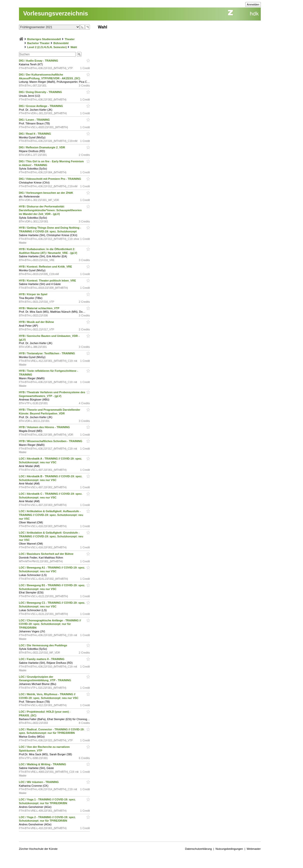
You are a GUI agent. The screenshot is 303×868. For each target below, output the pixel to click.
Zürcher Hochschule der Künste (38, 849)
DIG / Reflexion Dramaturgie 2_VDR (42, 147)
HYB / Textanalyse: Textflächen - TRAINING (47, 353)
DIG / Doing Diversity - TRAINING (41, 92)
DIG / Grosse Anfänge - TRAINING (41, 106)
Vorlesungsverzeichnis (56, 13)
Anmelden (253, 4)
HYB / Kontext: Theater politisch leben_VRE (48, 281)
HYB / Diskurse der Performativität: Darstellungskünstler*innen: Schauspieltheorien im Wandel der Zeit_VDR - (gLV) (50, 210)
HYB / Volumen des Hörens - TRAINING (45, 427)
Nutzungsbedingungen (229, 849)
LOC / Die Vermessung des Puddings (43, 645)
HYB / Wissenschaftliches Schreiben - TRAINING (51, 441)
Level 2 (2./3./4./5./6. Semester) (47, 47)
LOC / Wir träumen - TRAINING (39, 782)
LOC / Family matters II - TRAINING (42, 659)
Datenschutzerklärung (198, 849)
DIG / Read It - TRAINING (35, 134)
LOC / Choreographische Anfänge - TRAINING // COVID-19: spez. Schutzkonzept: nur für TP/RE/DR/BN (50, 624)
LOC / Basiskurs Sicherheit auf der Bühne (47, 554)
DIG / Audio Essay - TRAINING (39, 61)
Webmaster (254, 849)
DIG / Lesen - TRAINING (35, 120)
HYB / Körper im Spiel (34, 294)
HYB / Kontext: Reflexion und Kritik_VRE (46, 267)
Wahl (74, 47)
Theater (70, 39)
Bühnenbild (61, 43)
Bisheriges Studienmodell (44, 39)
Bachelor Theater (38, 43)
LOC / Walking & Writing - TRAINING (43, 764)
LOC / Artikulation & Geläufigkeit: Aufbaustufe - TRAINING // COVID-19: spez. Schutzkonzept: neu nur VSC (51, 515)
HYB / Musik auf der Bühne (37, 322)
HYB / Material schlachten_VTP (40, 308)
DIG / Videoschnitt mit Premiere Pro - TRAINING (50, 179)
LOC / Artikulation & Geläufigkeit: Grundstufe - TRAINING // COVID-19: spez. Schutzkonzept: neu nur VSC (51, 536)
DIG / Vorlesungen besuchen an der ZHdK (46, 193)
